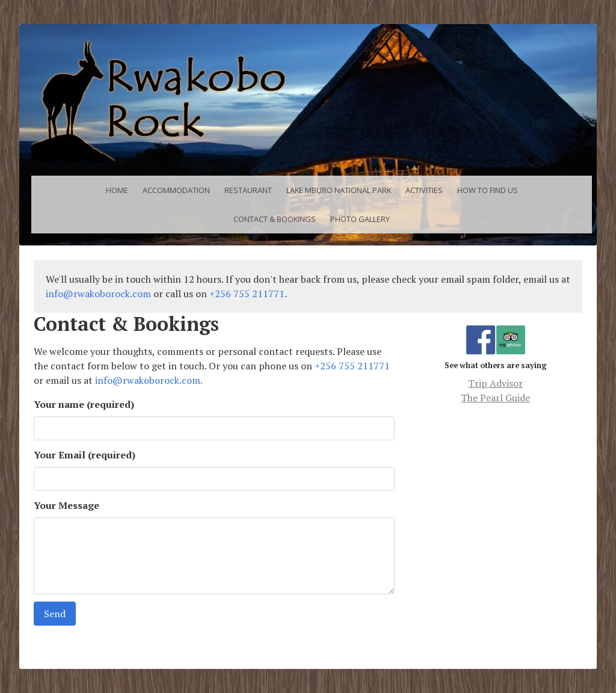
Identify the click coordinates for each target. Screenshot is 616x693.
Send (55, 614)
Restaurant (248, 190)
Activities (424, 190)
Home (117, 190)
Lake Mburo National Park (339, 190)
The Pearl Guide (495, 398)
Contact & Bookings (275, 219)
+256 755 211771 (247, 294)
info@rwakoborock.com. (149, 380)
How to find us (488, 190)
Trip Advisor (511, 340)
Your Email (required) (85, 455)
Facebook (481, 332)
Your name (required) (84, 404)
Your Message (66, 505)
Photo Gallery (360, 219)
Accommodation (176, 190)
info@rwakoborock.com (98, 294)
